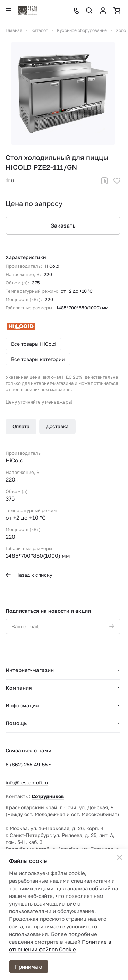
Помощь (16, 723)
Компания (19, 688)
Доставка (57, 426)
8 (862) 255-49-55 (27, 764)
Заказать (63, 226)
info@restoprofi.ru (27, 782)
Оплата (21, 426)
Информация (22, 705)
